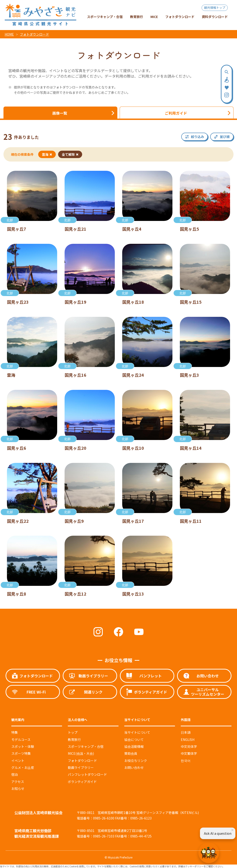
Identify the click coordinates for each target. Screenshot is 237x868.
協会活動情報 (134, 746)
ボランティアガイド (82, 782)
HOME (9, 34)
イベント (18, 761)
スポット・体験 (23, 746)
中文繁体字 (189, 753)
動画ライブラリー (81, 767)
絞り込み (197, 137)
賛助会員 (131, 753)
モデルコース (21, 740)
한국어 (186, 761)
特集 (15, 732)
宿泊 (15, 774)
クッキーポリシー (194, 866)
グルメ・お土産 (23, 767)
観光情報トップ (215, 8)
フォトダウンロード (34, 34)
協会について (134, 740)
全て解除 (70, 154)
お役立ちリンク (136, 761)
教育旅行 (74, 740)
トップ (73, 732)
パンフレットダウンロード (87, 774)
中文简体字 (189, 746)
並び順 (225, 137)
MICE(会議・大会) (81, 753)
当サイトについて (137, 732)
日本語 (186, 732)
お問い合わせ (134, 767)
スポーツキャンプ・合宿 (86, 746)
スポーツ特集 (21, 753)
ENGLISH (188, 740)
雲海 (47, 154)
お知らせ (18, 789)
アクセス (18, 782)
